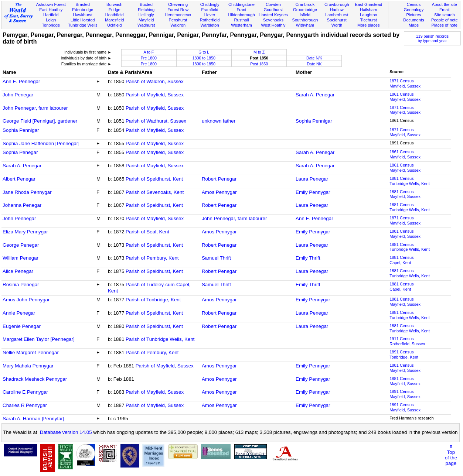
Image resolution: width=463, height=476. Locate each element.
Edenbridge (83, 10)
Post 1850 (259, 64)
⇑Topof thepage (451, 455)
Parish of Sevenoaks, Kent (155, 192)
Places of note (445, 25)
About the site (445, 4)
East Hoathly (51, 10)
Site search (445, 15)
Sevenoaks (273, 20)
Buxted (146, 4)
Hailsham (368, 10)
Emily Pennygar (313, 192)
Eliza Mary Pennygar (25, 232)
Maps (414, 25)
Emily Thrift (308, 258)
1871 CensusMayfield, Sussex (405, 83)
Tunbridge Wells (83, 25)
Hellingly (146, 15)
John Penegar (18, 95)
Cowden (273, 4)
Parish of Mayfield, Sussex (155, 95)
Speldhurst (337, 20)
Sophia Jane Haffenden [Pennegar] (41, 143)
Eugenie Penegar (22, 326)
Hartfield (51, 15)
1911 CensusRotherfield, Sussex (407, 341)
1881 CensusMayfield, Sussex (405, 194)
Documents (413, 20)
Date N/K (314, 58)
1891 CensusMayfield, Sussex (405, 394)
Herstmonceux (178, 15)
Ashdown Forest (51, 4)
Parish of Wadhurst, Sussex (156, 121)
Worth (337, 25)
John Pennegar (19, 218)
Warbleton (210, 25)
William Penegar (21, 258)
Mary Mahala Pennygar (28, 366)
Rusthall (241, 20)
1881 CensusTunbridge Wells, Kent (410, 181)
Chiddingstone (241, 4)
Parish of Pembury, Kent (152, 258)
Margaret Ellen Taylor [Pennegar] (39, 339)
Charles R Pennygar (25, 405)
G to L (204, 52)
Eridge (115, 10)
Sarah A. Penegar (315, 95)
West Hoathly (273, 25)
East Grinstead (369, 4)
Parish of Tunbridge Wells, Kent (160, 339)
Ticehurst (369, 20)
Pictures (413, 15)
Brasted (83, 4)
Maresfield (114, 20)
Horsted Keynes (273, 15)
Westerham (241, 25)
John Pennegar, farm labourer (35, 108)
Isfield (305, 15)
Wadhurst (146, 25)
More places (369, 25)
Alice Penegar (18, 271)
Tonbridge (51, 25)
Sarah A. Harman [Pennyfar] (33, 419)
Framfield (210, 10)
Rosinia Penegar (21, 285)
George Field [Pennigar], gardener (40, 121)
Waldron (178, 25)
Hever (210, 15)
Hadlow (337, 10)
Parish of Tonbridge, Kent (153, 300)
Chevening (178, 4)
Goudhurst (273, 10)
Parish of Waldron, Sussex (155, 81)
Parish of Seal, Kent (147, 232)
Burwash (114, 4)
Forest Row (178, 10)
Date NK (314, 64)
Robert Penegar (219, 179)
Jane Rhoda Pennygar (27, 192)
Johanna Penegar (22, 205)
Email (445, 10)
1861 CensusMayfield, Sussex (405, 97)
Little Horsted (83, 20)
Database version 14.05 (66, 432)
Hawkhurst (83, 15)
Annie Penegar (19, 313)
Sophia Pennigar (314, 121)
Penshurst (178, 20)
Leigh (51, 20)
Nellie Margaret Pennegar (31, 352)
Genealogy (414, 10)
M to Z (259, 52)
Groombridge (305, 10)
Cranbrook (305, 4)
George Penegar (21, 245)
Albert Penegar (19, 179)
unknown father (219, 121)
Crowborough (337, 4)
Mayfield (146, 20)
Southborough (305, 20)
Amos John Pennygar (26, 300)
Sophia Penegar (20, 152)
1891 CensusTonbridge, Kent (404, 355)
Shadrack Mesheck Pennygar (35, 379)
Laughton (368, 15)
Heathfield (115, 15)
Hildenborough (241, 15)
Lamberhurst (337, 15)
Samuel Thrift (216, 258)
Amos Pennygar (219, 192)
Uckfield (115, 25)
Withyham (305, 25)
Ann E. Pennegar (21, 81)
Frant (242, 10)
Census (414, 4)
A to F (149, 52)
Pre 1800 (149, 58)
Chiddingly (210, 4)
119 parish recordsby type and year (432, 38)
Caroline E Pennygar (25, 392)
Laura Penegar (312, 179)
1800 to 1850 (204, 58)
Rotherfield (210, 20)
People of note (445, 20)
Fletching (146, 10)
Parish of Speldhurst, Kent (154, 179)
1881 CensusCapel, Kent (401, 260)
